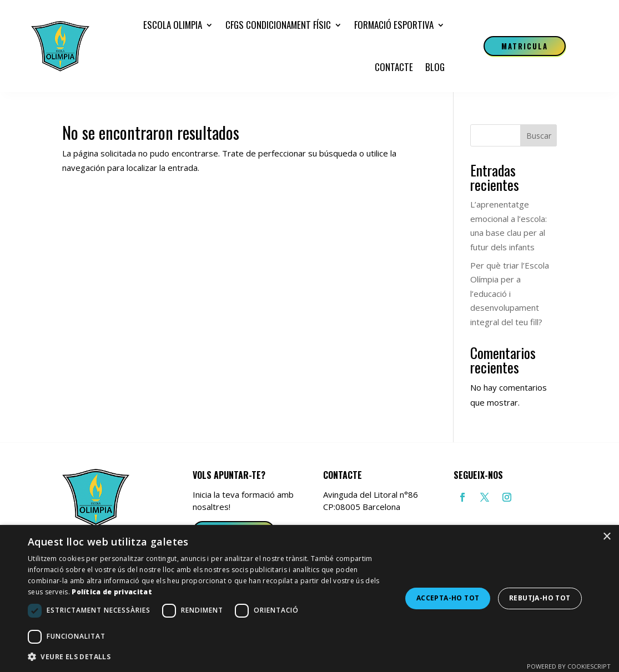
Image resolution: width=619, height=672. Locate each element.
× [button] (607, 537)
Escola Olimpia (173, 25)
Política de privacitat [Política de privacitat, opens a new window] (112, 592)
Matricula (525, 46)
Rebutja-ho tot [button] (540, 598)
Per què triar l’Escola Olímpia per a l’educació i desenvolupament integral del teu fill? (510, 294)
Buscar (539, 136)
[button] (209, 657)
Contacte (394, 67)
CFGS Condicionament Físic (278, 25)
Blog (435, 67)
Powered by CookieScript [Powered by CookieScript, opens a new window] (569, 666)
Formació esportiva (394, 25)
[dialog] (309, 598)
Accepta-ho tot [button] (448, 598)
